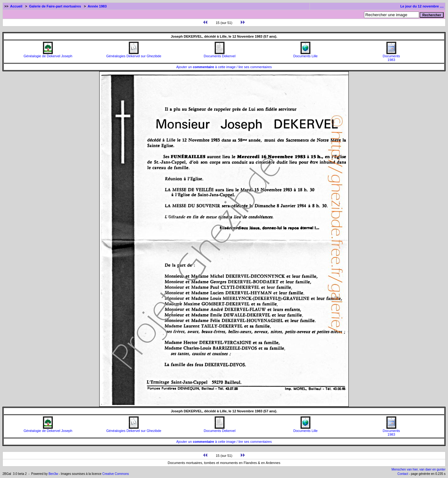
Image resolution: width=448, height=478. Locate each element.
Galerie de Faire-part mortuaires (55, 6)
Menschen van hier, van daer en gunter (419, 469)
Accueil (16, 6)
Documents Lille (306, 54)
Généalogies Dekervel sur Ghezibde (134, 54)
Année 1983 (97, 6)
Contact (403, 474)
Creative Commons (116, 474)
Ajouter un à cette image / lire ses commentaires (224, 67)
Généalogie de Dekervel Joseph (48, 54)
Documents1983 (391, 56)
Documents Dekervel (220, 54)
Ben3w (53, 474)
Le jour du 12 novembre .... (422, 6)
